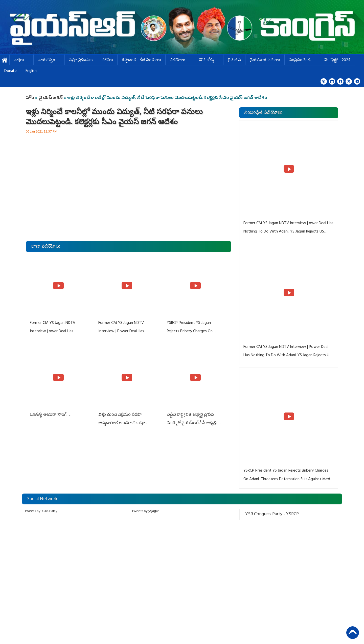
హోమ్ (5, 60)
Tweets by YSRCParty (41, 511)
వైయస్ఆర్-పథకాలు (265, 60)
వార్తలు (21, 60)
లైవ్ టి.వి (234, 60)
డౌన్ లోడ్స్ (209, 60)
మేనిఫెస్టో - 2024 (337, 60)
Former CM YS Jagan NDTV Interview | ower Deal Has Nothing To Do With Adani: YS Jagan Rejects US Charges (288, 232)
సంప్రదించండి (302, 60)
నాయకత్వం (49, 60)
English (31, 71)
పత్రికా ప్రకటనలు (81, 60)
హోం (30, 98)
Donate (10, 71)
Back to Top (353, 633)
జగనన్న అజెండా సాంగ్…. (50, 415)
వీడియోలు (180, 60)
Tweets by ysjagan (146, 511)
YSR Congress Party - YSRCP (272, 514)
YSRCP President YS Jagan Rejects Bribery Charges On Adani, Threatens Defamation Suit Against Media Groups (288, 479)
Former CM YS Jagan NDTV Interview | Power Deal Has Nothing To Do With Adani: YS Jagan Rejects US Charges (287, 356)
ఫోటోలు (107, 60)
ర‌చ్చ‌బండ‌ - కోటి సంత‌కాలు (141, 60)
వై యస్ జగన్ (51, 98)
